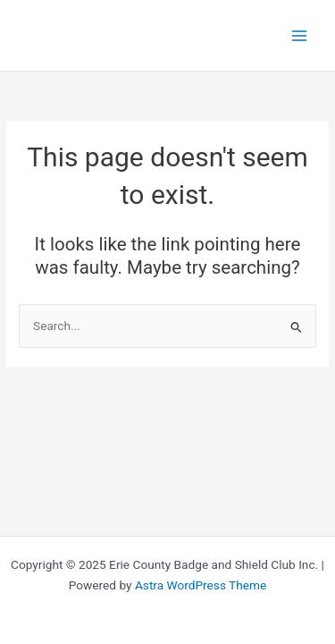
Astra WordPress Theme (201, 585)
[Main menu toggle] (300, 35)
